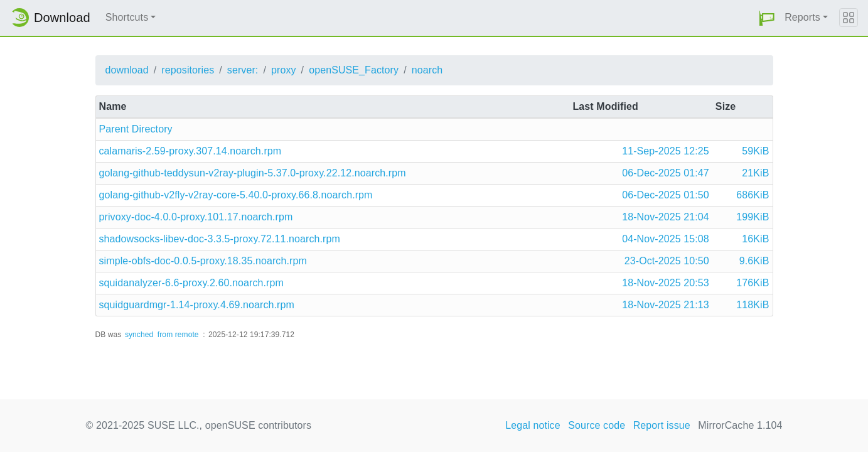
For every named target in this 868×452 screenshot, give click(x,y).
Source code (597, 425)
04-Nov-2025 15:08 (666, 239)
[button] (767, 18)
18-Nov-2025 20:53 (666, 283)
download (127, 70)
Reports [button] (802, 17)
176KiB (753, 283)
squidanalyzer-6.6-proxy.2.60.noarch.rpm (191, 283)
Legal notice (533, 425)
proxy (284, 70)
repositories (188, 70)
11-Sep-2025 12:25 (666, 151)
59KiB (755, 151)
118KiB (753, 305)
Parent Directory (136, 129)
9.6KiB (754, 261)
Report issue (662, 425)
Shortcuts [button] (127, 17)
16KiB (755, 239)
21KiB (755, 173)
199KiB (753, 217)
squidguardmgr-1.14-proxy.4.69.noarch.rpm (197, 305)
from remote (178, 335)
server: (243, 70)
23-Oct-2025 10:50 (667, 261)
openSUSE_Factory (354, 70)
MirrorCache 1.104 (740, 425)
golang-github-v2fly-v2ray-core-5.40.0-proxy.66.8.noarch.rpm (236, 195)
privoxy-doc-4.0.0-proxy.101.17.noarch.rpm (196, 217)
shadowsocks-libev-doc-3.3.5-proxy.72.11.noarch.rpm (220, 239)
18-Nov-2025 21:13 (666, 305)
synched (139, 335)
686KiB (753, 195)
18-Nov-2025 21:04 (666, 217)
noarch (427, 70)
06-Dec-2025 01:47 (666, 173)
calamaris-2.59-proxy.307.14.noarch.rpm (190, 151)
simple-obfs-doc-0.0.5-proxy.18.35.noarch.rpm (203, 261)
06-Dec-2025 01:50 (666, 195)
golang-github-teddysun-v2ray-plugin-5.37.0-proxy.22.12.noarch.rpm (253, 173)
